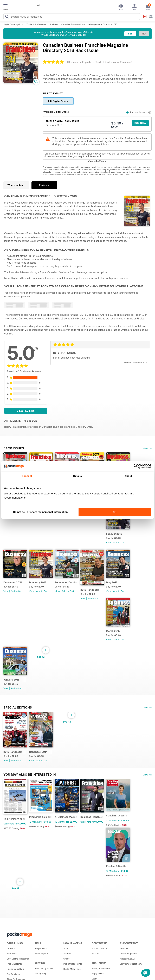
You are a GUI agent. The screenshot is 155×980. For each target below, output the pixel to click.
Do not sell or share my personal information (40, 512)
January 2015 (11, 680)
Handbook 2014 (38, 752)
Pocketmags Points (73, 964)
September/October (66, 582)
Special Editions (18, 707)
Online (66, 959)
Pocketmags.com (128, 954)
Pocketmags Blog (15, 969)
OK (115, 512)
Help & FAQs (41, 949)
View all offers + (97, 161)
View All (147, 448)
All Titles (11, 949)
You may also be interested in (30, 774)
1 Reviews (72, 62)
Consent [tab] (27, 476)
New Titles (12, 954)
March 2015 (113, 631)
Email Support (42, 954)
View (109, 542)
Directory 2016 (110, 24)
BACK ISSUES (14, 448)
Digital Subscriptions (13, 24)
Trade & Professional (37, 24)
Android (67, 954)
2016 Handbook (90, 590)
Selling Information (101, 968)
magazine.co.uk (128, 959)
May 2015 (112, 582)
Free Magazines (15, 964)
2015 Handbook (13, 752)
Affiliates (96, 954)
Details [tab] (77, 476)
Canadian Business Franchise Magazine (81, 24)
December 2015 (13, 582)
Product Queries (100, 949)
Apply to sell (98, 974)
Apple (66, 949)
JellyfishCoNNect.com (131, 964)
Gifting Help (41, 974)
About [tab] (128, 476)
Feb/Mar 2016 (114, 534)
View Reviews (26, 411)
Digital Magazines (72, 969)
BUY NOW (140, 123)
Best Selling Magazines (18, 959)
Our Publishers (14, 974)
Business (54, 24)
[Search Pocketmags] (7, 17)
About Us (124, 949)
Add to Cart (119, 542)
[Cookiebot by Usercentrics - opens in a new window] (136, 466)
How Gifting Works (44, 968)
